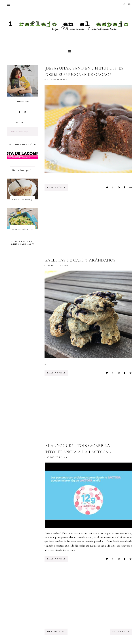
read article (56, 187)
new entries (56, 632)
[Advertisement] (92, 227)
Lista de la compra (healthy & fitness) (24, 170)
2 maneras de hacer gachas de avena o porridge (24, 200)
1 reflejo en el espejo (19, 132)
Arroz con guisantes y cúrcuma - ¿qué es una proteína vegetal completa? (24, 229)
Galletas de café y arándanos (80, 260)
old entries (121, 632)
